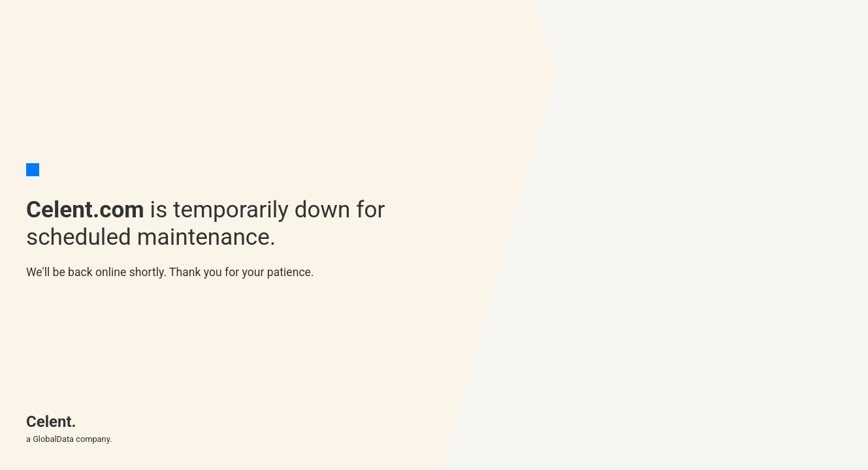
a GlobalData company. (69, 439)
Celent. (51, 422)
